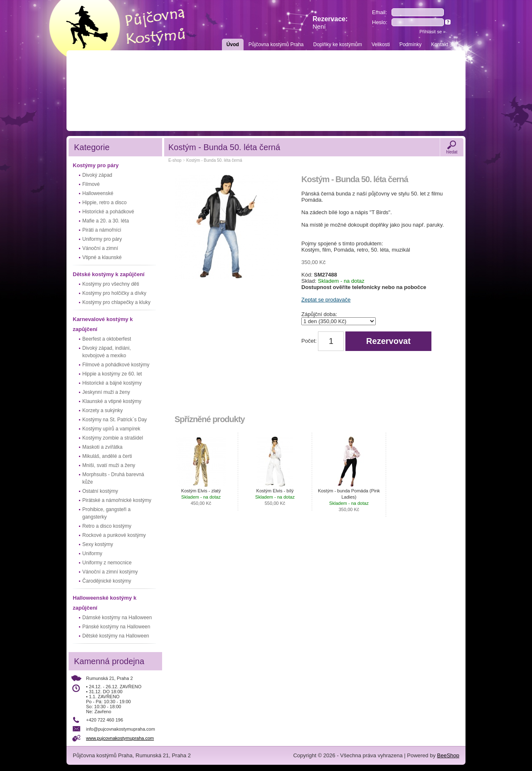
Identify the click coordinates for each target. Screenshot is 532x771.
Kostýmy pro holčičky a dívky (114, 293)
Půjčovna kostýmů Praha (276, 44)
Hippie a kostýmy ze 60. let (112, 374)
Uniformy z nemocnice (107, 563)
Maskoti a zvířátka (102, 447)
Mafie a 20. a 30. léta (106, 221)
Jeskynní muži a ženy (106, 392)
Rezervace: (330, 23)
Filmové (91, 184)
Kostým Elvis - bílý (275, 497)
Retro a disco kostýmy (107, 526)
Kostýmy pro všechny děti (111, 284)
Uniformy (92, 554)
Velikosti (381, 44)
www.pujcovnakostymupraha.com (120, 738)
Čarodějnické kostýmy (107, 581)
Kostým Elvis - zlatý (201, 497)
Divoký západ (97, 175)
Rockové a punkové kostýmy (114, 535)
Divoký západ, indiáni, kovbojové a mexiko (107, 352)
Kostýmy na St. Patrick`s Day (115, 420)
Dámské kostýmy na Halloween (117, 618)
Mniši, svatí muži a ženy (109, 465)
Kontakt (440, 44)
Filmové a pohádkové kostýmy (116, 365)
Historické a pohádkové (108, 212)
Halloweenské (98, 193)
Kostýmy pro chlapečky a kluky (116, 302)
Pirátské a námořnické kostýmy (117, 500)
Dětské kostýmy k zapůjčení (109, 274)
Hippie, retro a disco (105, 203)
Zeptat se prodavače (326, 300)
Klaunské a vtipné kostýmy (112, 401)
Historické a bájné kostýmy (112, 383)
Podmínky (410, 44)
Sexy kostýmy (98, 544)
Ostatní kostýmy (100, 491)
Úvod (233, 44)
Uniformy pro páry (102, 239)
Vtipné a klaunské (102, 257)
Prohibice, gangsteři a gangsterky (106, 513)
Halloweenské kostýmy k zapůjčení (105, 603)
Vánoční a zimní (100, 248)
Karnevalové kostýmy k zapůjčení (103, 324)
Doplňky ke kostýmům (338, 44)
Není (319, 26)
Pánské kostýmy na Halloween (116, 627)
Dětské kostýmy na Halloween (116, 636)
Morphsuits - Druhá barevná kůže (113, 478)
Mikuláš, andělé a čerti (107, 456)
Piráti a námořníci (102, 230)
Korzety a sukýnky (102, 410)
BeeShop (448, 755)
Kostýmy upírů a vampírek (111, 429)
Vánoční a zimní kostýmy (110, 572)
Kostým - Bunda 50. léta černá (214, 160)
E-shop (175, 160)
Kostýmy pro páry (96, 165)
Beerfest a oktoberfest (107, 339)
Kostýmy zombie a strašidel (113, 438)
